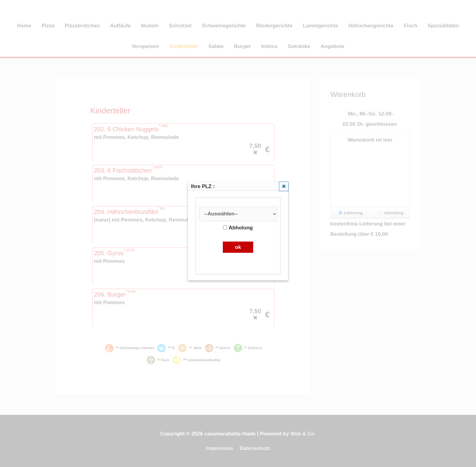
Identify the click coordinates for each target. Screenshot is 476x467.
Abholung (238, 228)
